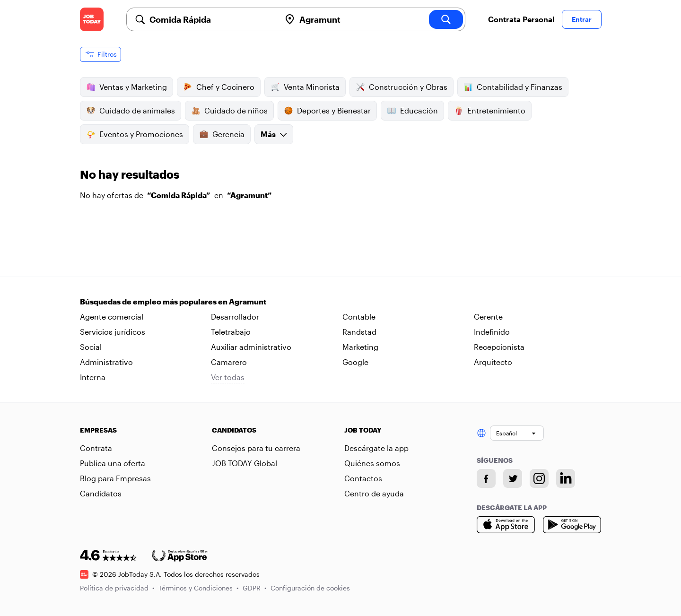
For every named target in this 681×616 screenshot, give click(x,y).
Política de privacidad (117, 588)
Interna (93, 377)
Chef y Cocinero (219, 87)
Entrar (582, 19)
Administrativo (106, 362)
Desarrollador (235, 317)
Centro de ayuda (374, 493)
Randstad (359, 332)
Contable (359, 317)
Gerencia (222, 134)
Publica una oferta (113, 463)
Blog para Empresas (115, 478)
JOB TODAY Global (244, 463)
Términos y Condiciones (199, 588)
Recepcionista (499, 347)
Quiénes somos (372, 463)
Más (274, 134)
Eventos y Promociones (135, 134)
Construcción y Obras (402, 87)
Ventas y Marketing (127, 87)
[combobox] (211, 19)
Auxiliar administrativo (251, 347)
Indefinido (492, 332)
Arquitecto (493, 362)
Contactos (363, 478)
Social (91, 347)
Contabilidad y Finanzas (513, 87)
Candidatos (101, 493)
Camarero (229, 362)
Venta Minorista (305, 87)
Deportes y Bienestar (327, 111)
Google (355, 362)
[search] (446, 19)
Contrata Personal (521, 19)
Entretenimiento (490, 111)
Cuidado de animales (131, 111)
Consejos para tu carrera (256, 448)
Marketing (360, 347)
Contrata (96, 448)
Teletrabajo (231, 332)
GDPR (255, 588)
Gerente (488, 317)
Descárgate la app (376, 448)
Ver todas (228, 377)
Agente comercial (112, 317)
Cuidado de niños (229, 111)
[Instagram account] (539, 478)
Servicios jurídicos (113, 332)
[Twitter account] (513, 478)
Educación (412, 111)
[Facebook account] (486, 478)
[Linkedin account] (566, 478)
